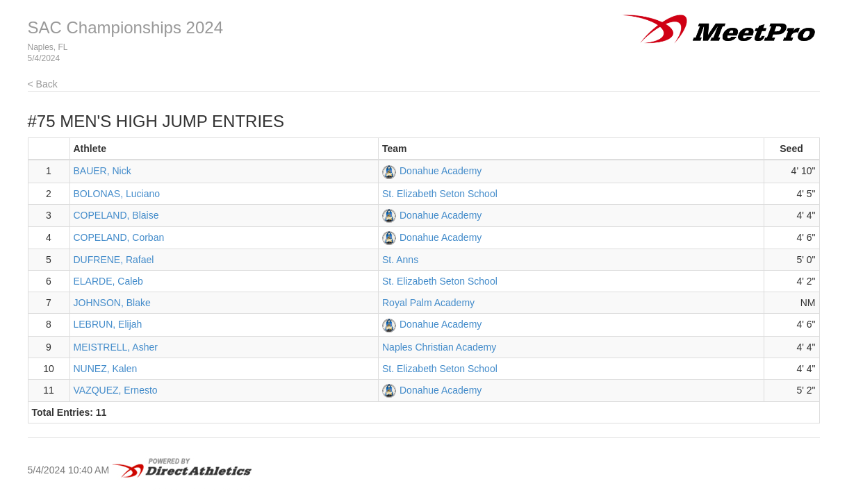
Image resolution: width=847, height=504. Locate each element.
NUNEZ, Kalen (106, 369)
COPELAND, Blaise (116, 215)
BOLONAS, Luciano (117, 194)
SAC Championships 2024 (126, 27)
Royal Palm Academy (428, 303)
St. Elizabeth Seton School (440, 194)
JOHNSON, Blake (112, 303)
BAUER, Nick (102, 171)
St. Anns (400, 260)
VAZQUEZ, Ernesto (116, 390)
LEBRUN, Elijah (108, 324)
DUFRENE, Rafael (114, 260)
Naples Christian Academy (439, 347)
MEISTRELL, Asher (116, 347)
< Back (43, 84)
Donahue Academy (441, 171)
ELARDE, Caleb (108, 281)
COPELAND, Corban (119, 237)
